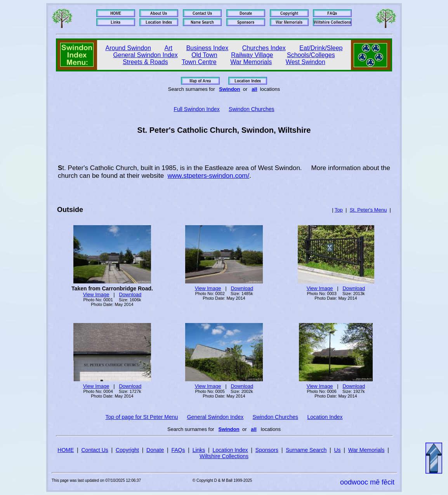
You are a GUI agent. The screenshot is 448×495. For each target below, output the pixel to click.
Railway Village (252, 55)
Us (337, 450)
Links (199, 450)
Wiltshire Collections (224, 456)
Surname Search (306, 450)
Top (339, 210)
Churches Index (264, 48)
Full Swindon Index (196, 109)
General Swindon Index (145, 55)
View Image (96, 294)
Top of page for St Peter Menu (142, 417)
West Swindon (306, 62)
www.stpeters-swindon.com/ (209, 176)
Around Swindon (128, 48)
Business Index (208, 48)
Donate (155, 450)
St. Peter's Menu (368, 210)
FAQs (178, 450)
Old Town (204, 55)
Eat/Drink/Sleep (321, 48)
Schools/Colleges (311, 55)
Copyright (127, 450)
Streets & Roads (145, 62)
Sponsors (267, 450)
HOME (66, 450)
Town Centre (199, 62)
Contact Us (95, 450)
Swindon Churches (252, 109)
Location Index (325, 417)
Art (168, 48)
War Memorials (251, 62)
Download (130, 294)
